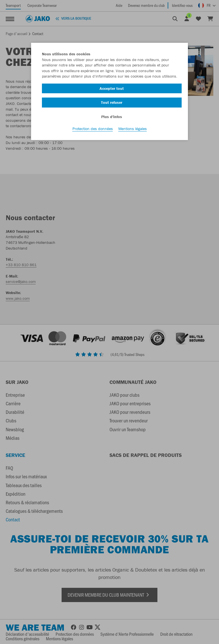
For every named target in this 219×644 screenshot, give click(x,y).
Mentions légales (133, 129)
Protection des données (93, 129)
